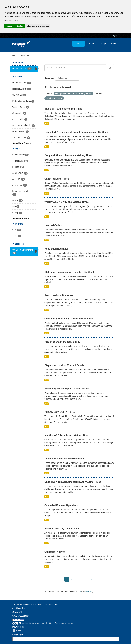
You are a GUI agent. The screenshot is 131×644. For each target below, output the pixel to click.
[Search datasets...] (75, 68)
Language (17, 635)
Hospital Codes (53, 225)
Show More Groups (22, 143)
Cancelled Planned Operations (62, 505)
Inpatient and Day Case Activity (62, 529)
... (82, 579)
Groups (103, 44)
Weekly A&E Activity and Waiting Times (67, 202)
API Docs (89, 592)
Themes (91, 44)
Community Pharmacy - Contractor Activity (69, 319)
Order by (49, 78)
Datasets (78, 44)
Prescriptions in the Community (62, 342)
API (79, 592)
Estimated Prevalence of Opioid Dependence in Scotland (76, 132)
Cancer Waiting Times (57, 179)
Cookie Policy (19, 608)
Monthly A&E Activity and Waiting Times (67, 435)
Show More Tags (21, 218)
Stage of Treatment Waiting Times (63, 109)
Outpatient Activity (55, 552)
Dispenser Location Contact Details (64, 365)
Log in (114, 35)
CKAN (17, 630)
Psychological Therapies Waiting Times (67, 389)
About (114, 44)
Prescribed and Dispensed (59, 295)
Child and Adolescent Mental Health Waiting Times (73, 482)
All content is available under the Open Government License (43, 623)
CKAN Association (21, 616)
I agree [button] (9, 26)
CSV (47, 123)
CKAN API (17, 612)
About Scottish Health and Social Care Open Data (35, 605)
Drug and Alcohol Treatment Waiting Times (69, 155)
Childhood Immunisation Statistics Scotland (69, 272)
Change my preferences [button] (38, 26)
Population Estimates (56, 249)
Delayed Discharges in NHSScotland (65, 459)
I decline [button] (20, 26)
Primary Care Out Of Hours (60, 412)
